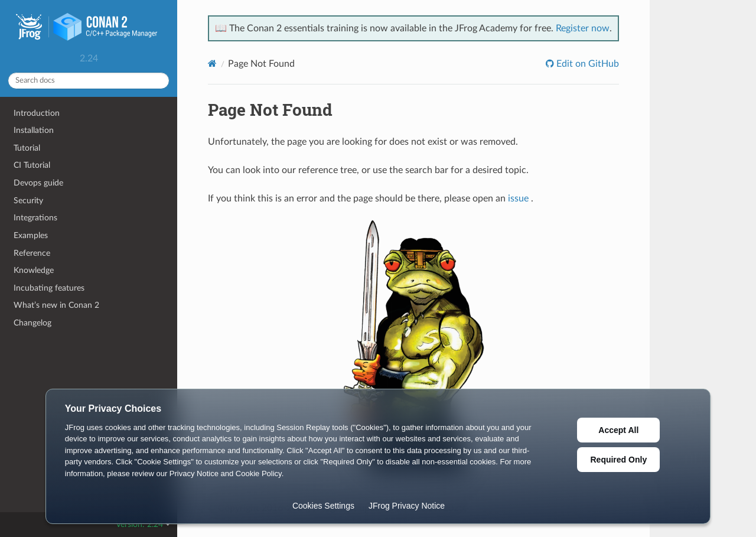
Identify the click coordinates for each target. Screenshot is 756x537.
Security (28, 201)
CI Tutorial (32, 165)
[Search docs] (89, 81)
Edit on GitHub (586, 64)
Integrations (35, 218)
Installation (34, 130)
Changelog (32, 323)
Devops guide (38, 183)
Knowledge (34, 270)
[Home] (212, 64)
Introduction (37, 113)
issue (518, 198)
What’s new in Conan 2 (56, 305)
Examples (31, 235)
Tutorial (27, 148)
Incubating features (49, 288)
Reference (32, 253)
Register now (583, 28)
